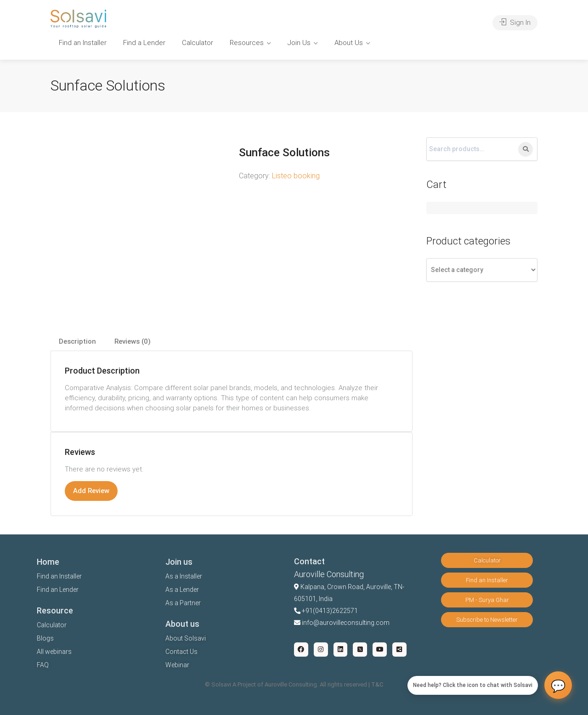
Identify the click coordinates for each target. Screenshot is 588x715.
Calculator (198, 43)
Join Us (299, 43)
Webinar (177, 665)
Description (77, 341)
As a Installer (184, 576)
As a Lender (182, 590)
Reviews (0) (133, 341)
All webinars (54, 652)
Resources (247, 43)
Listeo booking (296, 176)
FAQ (43, 665)
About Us (349, 43)
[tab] (77, 342)
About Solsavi (186, 638)
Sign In (515, 23)
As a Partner (183, 603)
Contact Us (181, 652)
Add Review (91, 491)
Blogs (45, 638)
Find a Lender (144, 43)
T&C (377, 684)
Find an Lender (58, 590)
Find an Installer (83, 43)
